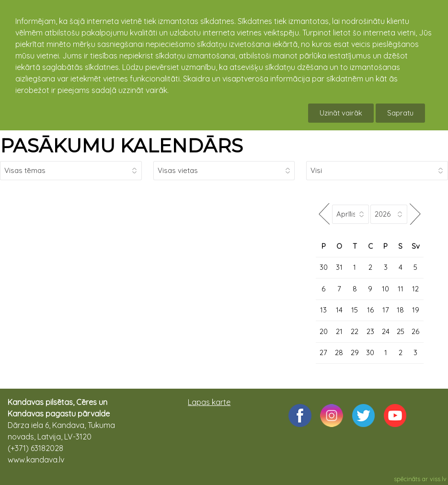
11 (401, 289)
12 (415, 289)
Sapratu (400, 113)
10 (385, 289)
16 (370, 310)
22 (355, 331)
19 (416, 310)
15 (355, 310)
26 (415, 331)
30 (324, 267)
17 (386, 310)
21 (339, 331)
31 (339, 267)
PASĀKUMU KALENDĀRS (121, 145)
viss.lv (438, 479)
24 (386, 331)
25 (401, 331)
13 (323, 310)
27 (323, 352)
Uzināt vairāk (341, 113)
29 (355, 352)
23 (370, 331)
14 (339, 310)
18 (400, 310)
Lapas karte (209, 402)
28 (339, 352)
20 (324, 331)
